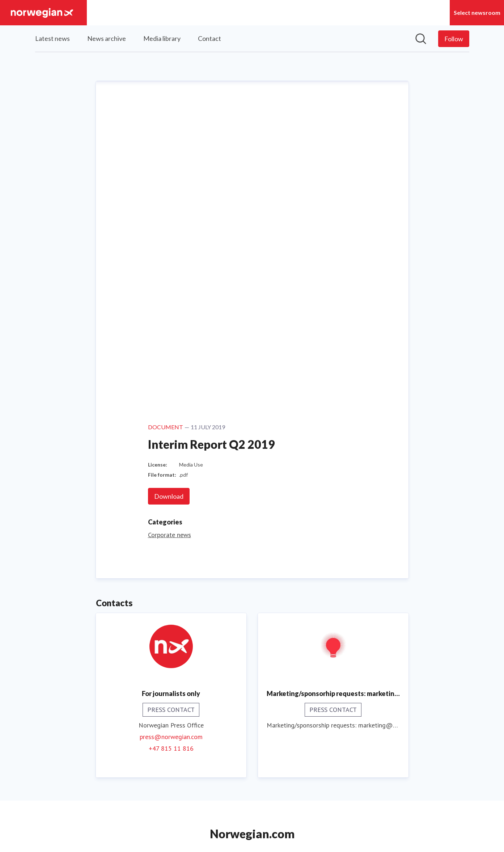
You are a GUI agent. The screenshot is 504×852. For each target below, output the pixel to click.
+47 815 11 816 (171, 444)
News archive (107, 38)
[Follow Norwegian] (454, 39)
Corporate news (170, 231)
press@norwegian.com (171, 433)
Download (169, 192)
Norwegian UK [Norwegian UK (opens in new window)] (252, 804)
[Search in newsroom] (421, 39)
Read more (252, 679)
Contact (209, 38)
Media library (162, 38)
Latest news (52, 38)
